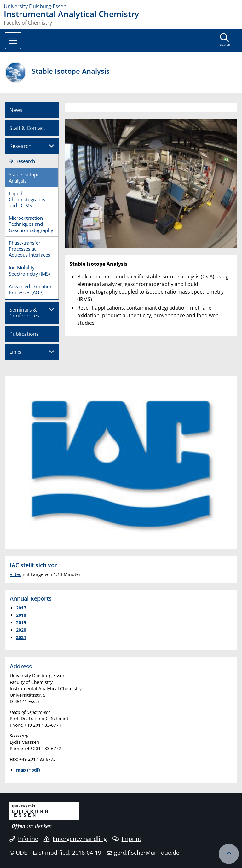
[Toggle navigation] (13, 41)
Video (16, 574)
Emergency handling (75, 839)
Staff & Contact (27, 128)
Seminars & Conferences (24, 313)
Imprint (127, 839)
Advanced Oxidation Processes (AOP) (31, 289)
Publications (24, 334)
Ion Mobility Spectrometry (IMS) (29, 270)
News (16, 110)
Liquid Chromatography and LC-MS (27, 199)
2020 (21, 630)
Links (15, 352)
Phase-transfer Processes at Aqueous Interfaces (29, 249)
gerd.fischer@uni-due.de (147, 853)
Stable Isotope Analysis (24, 177)
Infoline (24, 839)
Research (20, 146)
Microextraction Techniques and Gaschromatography (31, 224)
